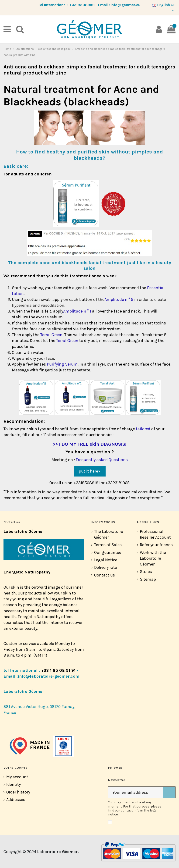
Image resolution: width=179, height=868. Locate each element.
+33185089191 (82, 5)
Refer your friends (156, 545)
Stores (146, 572)
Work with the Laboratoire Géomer (153, 558)
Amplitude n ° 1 (77, 311)
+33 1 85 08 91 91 (58, 670)
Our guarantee (108, 552)
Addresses (16, 800)
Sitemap (148, 579)
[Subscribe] (169, 792)
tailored (143, 429)
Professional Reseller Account (155, 534)
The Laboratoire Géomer (109, 534)
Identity (14, 784)
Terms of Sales (108, 545)
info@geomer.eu (126, 5)
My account (17, 777)
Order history (18, 792)
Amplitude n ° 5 (119, 299)
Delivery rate (106, 567)
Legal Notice (106, 560)
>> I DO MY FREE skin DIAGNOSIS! (89, 444)
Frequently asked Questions (102, 460)
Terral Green (51, 335)
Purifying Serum (62, 364)
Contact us (105, 575)
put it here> (89, 471)
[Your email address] (136, 792)
